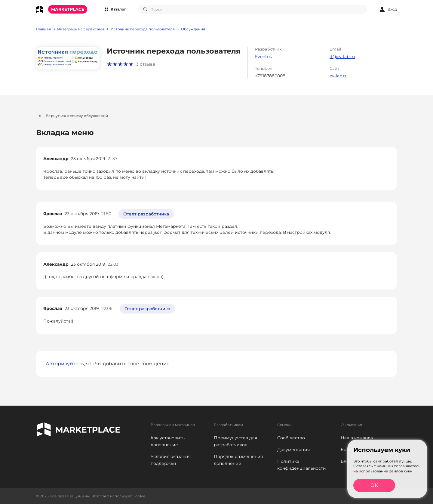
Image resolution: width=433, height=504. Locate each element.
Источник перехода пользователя (143, 29)
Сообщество (291, 438)
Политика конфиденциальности (302, 465)
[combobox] (253, 9)
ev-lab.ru (339, 76)
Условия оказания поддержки (171, 460)
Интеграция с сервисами (81, 29)
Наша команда (357, 438)
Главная (43, 29)
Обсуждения (193, 29)
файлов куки (401, 471)
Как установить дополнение (168, 441)
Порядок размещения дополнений (238, 460)
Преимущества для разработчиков (235, 441)
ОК (374, 485)
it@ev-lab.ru (342, 57)
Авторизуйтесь (65, 364)
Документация (293, 450)
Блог (346, 461)
